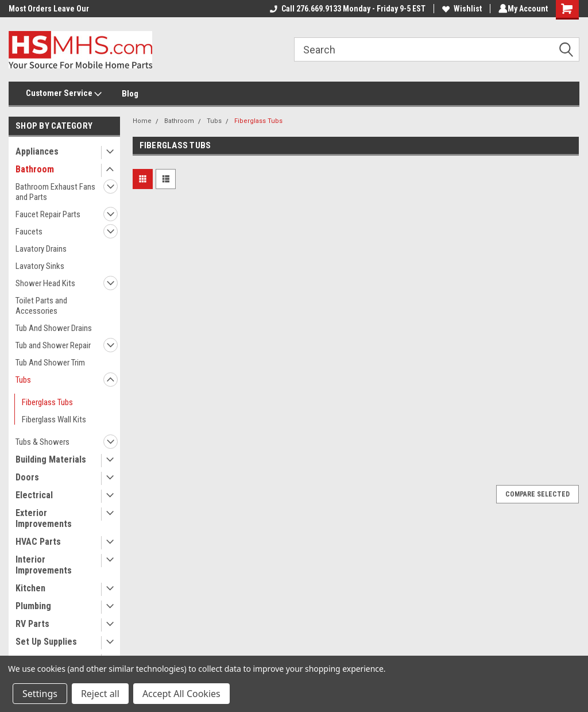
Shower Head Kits (45, 283)
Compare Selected (537, 494)
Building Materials (51, 459)
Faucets (29, 232)
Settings (40, 694)
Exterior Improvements (44, 518)
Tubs (23, 380)
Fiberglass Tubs (47, 402)
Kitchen (30, 588)
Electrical (34, 495)
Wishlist (460, 9)
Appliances (37, 151)
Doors (27, 477)
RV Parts (32, 624)
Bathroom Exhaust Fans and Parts (55, 192)
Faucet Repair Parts (48, 214)
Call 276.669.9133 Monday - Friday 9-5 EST (345, 9)
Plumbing (33, 606)
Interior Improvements (44, 565)
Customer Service (64, 94)
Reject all (100, 694)
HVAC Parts (38, 542)
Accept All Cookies (181, 694)
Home (142, 121)
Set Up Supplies (46, 642)
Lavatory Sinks (40, 266)
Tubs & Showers (42, 442)
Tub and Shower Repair (53, 345)
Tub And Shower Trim (50, 363)
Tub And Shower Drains (54, 328)
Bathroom (35, 169)
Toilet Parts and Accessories (41, 306)
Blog (130, 94)
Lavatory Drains (41, 249)
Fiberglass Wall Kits (54, 419)
